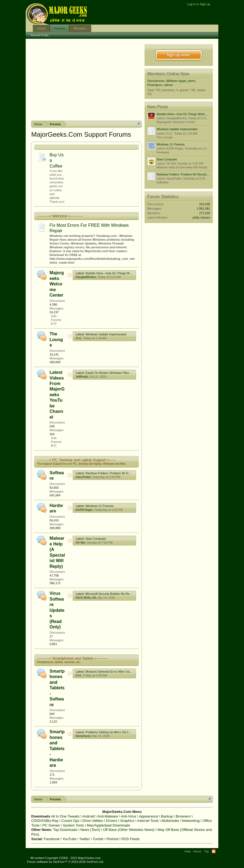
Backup (167, 816)
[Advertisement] (87, 80)
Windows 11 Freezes (100, 506)
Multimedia (170, 821)
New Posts (158, 107)
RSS (70, 275)
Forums (60, 28)
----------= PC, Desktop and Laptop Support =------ (77, 460)
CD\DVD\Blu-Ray (45, 821)
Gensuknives (156, 81)
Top (207, 851)
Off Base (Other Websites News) (129, 830)
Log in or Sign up (199, 4)
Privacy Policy (207, 858)
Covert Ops (70, 821)
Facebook (52, 839)
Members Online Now (168, 74)
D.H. (79, 338)
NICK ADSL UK (86, 598)
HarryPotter (83, 477)
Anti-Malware (108, 816)
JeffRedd (82, 377)
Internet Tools (148, 821)
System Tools (73, 825)
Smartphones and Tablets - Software (57, 688)
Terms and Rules (184, 858)
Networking (191, 821)
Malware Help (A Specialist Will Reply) (182, 167)
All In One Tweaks (65, 816)
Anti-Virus (128, 816)
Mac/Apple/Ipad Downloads (108, 825)
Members (80, 28)
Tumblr (98, 839)
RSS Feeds (131, 839)
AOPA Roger (84, 510)
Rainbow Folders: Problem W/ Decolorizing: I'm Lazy (120, 473)
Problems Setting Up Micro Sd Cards (110, 732)
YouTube (69, 839)
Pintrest (113, 839)
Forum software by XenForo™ (65, 862)
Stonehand (83, 736)
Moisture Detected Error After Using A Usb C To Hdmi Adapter (127, 672)
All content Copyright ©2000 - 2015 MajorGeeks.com (66, 858)
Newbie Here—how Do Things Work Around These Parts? (124, 273)
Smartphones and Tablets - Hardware (57, 748)
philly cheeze (201, 217)
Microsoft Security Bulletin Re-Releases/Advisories (119, 594)
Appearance (148, 816)
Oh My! (80, 542)
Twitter (84, 839)
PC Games (51, 825)
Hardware (163, 152)
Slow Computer (96, 539)
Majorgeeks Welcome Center (57, 284)
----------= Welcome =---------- (60, 216)
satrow (168, 85)
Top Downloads (65, 830)
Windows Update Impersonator (106, 334)
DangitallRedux (86, 277)
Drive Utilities (93, 821)
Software (162, 182)
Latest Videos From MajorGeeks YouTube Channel (57, 395)
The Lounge (56, 339)
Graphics (127, 821)
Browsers (183, 816)
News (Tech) (90, 830)
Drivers (112, 821)
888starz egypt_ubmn (181, 81)
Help (188, 851)
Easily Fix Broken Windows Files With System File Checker (125, 373)
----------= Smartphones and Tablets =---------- (73, 658)
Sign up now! (179, 55)
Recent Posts (39, 35)
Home (41, 28)
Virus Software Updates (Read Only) (57, 610)
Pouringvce (155, 85)
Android (88, 816)
